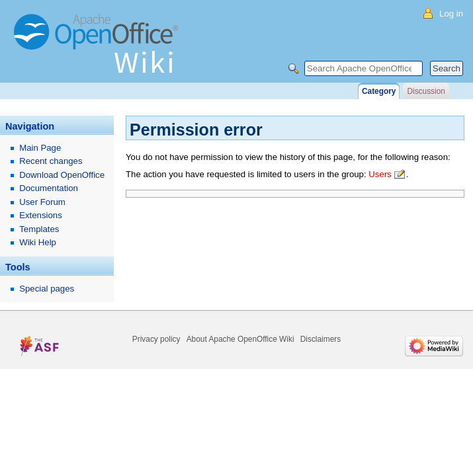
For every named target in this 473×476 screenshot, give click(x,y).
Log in (451, 14)
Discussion (426, 91)
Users (380, 174)
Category (379, 91)
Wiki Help (38, 242)
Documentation (49, 188)
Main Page (40, 148)
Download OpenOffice (62, 175)
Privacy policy (156, 339)
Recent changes (51, 161)
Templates (39, 229)
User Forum (42, 202)
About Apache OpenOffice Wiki (240, 339)
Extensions (41, 215)
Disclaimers (321, 339)
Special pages (47, 289)
